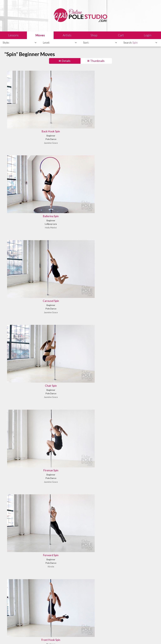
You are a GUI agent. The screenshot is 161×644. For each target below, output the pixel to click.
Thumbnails (97, 61)
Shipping (52, 637)
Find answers (90, 620)
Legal (33, 637)
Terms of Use (65, 637)
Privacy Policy (81, 637)
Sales (42, 637)
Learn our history (54, 624)
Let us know (127, 620)
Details (66, 61)
